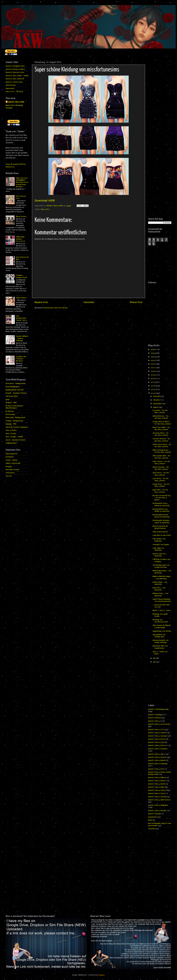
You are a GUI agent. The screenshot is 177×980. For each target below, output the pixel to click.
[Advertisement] (160, 97)
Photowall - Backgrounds (15, 418)
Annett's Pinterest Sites (15, 72)
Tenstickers (10, 473)
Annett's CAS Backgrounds (158, 709)
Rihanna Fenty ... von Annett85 (160, 594)
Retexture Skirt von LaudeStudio (160, 647)
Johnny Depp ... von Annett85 (160, 583)
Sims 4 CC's (45, 209)
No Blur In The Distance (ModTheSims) (14, 407)
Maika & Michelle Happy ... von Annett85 (162, 577)
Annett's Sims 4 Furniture (158, 749)
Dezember (157, 396)
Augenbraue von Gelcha (162, 631)
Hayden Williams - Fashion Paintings (22, 338)
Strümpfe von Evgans (161, 545)
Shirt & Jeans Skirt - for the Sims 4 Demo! (161, 457)
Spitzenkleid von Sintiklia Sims (159, 636)
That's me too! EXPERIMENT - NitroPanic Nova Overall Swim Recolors (22, 182)
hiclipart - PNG (11, 403)
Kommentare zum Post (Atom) (56, 308)
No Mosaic (10, 411)
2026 (153, 350)
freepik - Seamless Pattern (16, 393)
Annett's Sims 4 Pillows (157, 778)
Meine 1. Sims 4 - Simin (161, 610)
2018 (153, 379)
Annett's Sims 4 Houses (157, 757)
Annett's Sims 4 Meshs (157, 760)
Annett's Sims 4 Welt (16, 102)
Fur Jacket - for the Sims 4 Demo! (160, 411)
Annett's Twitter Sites (14, 82)
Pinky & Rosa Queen (160, 532)
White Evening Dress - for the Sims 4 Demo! (162, 451)
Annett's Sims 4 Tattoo (157, 790)
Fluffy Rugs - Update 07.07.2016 (21, 239)
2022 (153, 364)
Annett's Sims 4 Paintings (158, 764)
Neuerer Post (41, 302)
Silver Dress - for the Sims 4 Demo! (161, 474)
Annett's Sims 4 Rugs (156, 787)
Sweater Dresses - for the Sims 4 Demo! (161, 440)
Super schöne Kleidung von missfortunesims (162, 600)
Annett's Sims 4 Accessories (159, 724)
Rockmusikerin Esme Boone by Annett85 (161, 516)
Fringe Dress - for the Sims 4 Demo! (161, 485)
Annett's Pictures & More (15, 69)
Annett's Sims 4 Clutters (158, 733)
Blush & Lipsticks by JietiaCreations (160, 527)
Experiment (10, 88)
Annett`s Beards (154, 814)
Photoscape (10, 414)
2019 (153, 375)
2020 (153, 371)
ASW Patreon (11, 85)
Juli (154, 658)
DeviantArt (10, 457)
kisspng (9, 467)
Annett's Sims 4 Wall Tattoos (159, 800)
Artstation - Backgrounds (16, 383)
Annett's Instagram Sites (15, 66)
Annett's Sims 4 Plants (157, 781)
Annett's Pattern (155, 718)
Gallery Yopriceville (13, 463)
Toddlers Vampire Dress (22, 276)
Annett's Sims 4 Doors (157, 739)
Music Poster (21, 216)
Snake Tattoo (21, 298)
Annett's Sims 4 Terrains (157, 797)
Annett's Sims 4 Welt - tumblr (17, 76)
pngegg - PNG (11, 424)
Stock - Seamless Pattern (16, 440)
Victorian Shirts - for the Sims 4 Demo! (161, 434)
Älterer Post (136, 302)
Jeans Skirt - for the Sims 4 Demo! (160, 491)
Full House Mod (12, 396)
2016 (153, 386)
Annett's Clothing (155, 715)
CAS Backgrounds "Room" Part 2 (21, 318)
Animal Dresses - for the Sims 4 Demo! (161, 417)
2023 (153, 360)
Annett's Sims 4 (154, 721)
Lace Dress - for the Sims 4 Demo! (161, 480)
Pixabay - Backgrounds (14, 421)
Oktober (157, 400)
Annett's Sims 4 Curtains (158, 736)
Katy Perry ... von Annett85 (159, 589)
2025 (153, 353)
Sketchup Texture (12, 470)
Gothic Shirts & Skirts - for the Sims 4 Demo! (162, 423)
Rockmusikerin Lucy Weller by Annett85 (161, 510)
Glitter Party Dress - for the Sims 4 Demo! (162, 446)
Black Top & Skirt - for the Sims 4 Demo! (161, 428)
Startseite (89, 302)
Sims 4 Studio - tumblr (14, 437)
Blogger (101, 975)
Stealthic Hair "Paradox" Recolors (21, 359)
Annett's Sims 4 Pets (156, 769)
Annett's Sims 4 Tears (157, 793)
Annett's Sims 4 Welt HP (15, 79)
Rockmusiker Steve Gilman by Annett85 (161, 504)
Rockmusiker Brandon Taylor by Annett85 (161, 521)
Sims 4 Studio (11, 434)
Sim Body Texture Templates (17, 427)
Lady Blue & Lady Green (162, 535)
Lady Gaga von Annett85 (158, 549)
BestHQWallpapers (13, 387)
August (156, 407)
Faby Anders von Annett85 (159, 540)
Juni (155, 662)
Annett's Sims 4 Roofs (157, 784)
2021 (153, 368)
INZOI (150, 820)
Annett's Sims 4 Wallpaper (158, 805)
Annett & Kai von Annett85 (159, 555)
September (158, 404)
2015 (153, 389)
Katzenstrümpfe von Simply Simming (161, 641)
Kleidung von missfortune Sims (160, 621)
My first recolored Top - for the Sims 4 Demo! (162, 498)
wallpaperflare (11, 443)
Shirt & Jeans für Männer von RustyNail (162, 626)
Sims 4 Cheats (11, 430)
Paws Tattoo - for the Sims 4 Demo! (161, 463)
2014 (153, 393)
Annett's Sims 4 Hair (156, 754)
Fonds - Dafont (12, 460)
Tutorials (152, 829)
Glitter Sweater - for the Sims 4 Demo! (161, 468)
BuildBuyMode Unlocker (15, 390)
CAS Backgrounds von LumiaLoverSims (161, 566)
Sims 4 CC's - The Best (14, 92)
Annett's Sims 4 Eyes (156, 742)
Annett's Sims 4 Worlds (157, 811)
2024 (153, 357)
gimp (8, 399)
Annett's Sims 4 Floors (157, 745)
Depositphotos (12, 454)
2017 (153, 382)
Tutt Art (9, 476)
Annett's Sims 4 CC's (156, 730)
